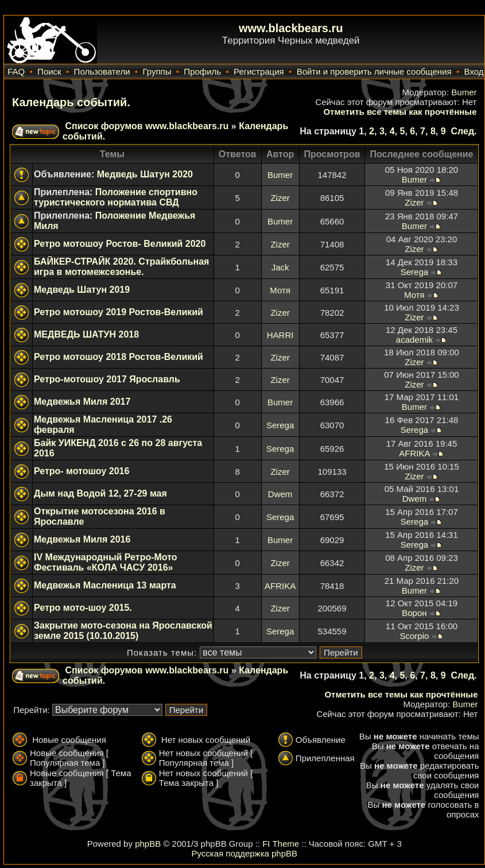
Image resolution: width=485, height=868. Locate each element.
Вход (474, 71)
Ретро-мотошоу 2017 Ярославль (107, 379)
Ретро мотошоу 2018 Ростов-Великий (119, 357)
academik (414, 340)
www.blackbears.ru (291, 28)
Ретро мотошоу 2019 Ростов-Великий (119, 312)
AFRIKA (414, 453)
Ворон (414, 613)
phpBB (148, 844)
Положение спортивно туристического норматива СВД (116, 197)
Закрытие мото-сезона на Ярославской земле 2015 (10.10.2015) (123, 631)
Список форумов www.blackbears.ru (147, 126)
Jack (280, 267)
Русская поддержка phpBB (244, 853)
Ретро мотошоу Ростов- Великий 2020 (120, 244)
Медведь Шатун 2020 (145, 174)
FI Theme (281, 844)
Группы (157, 71)
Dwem (280, 494)
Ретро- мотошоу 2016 (82, 471)
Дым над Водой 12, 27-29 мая (100, 493)
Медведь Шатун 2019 (82, 290)
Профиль (202, 71)
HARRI (280, 335)
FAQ (16, 71)
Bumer (464, 92)
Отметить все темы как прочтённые (400, 112)
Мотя (280, 290)
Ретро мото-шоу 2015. (83, 608)
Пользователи (102, 71)
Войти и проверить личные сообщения (374, 71)
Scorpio (414, 636)
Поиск (49, 71)
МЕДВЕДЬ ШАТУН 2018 (86, 334)
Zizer (280, 198)
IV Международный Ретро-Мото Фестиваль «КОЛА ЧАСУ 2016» (106, 562)
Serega (414, 272)
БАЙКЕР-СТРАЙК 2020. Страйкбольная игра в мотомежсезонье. (121, 267)
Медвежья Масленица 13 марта (105, 585)
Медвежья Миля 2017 (82, 402)
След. (463, 131)
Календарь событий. (71, 102)
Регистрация (259, 71)
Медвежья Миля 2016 (82, 539)
